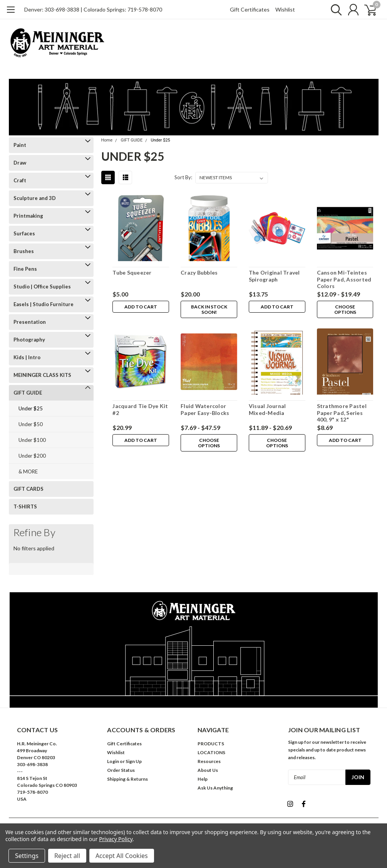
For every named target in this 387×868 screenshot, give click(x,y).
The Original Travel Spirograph (274, 276)
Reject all (67, 856)
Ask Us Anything (215, 788)
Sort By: (183, 177)
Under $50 (31, 424)
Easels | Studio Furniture (44, 304)
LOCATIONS (211, 752)
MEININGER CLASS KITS (42, 375)
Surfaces (24, 233)
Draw (20, 163)
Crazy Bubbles (199, 272)
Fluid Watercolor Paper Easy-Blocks (205, 409)
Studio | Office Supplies (42, 287)
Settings (27, 856)
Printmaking (28, 216)
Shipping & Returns (127, 779)
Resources (209, 761)
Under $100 (32, 440)
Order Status (121, 770)
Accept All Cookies (122, 856)
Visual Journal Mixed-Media (267, 409)
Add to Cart (141, 307)
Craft (20, 180)
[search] (333, 10)
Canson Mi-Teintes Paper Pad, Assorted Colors (344, 279)
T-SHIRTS (25, 506)
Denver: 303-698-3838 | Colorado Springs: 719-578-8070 (93, 9)
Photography (29, 340)
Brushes (24, 251)
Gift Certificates (250, 9)
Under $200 (32, 456)
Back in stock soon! (209, 309)
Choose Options (345, 309)
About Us (208, 770)
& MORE (28, 471)
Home (107, 140)
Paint (20, 145)
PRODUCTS (211, 744)
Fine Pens (25, 269)
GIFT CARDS (28, 489)
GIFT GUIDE (28, 393)
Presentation (30, 322)
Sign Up (134, 761)
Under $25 (31, 408)
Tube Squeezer (132, 272)
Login (113, 761)
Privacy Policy (116, 839)
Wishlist (285, 9)
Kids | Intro (27, 357)
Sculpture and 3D (35, 198)
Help (203, 779)
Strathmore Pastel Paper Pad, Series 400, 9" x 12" (342, 413)
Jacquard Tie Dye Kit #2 (140, 409)
